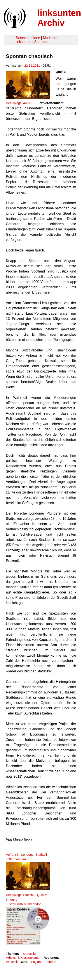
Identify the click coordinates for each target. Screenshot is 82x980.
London (51, 962)
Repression (29, 954)
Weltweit (12, 962)
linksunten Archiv (59, 18)
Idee (37, 38)
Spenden (41, 42)
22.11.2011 (32, 66)
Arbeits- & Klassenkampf (23, 958)
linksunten (23, 42)
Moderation (52, 38)
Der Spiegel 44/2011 (20, 103)
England (37, 962)
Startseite (23, 38)
